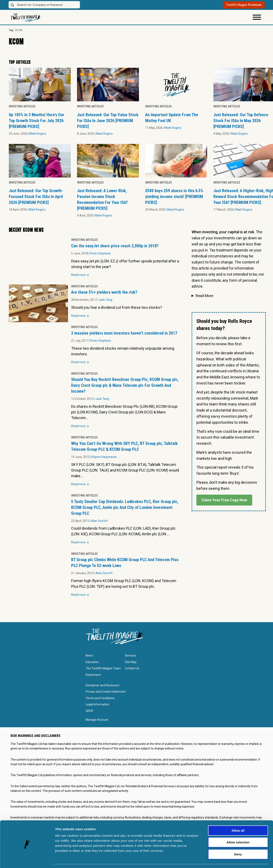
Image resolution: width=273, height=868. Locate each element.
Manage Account (97, 720)
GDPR (89, 711)
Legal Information (97, 704)
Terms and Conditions (100, 698)
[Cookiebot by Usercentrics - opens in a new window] (27, 860)
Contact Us (132, 668)
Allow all (238, 818)
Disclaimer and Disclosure (103, 685)
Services (131, 656)
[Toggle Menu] (257, 17)
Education (92, 662)
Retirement (93, 675)
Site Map (131, 662)
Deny (238, 841)
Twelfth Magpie (244, 5)
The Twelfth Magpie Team (103, 668)
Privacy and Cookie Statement (106, 692)
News (89, 656)
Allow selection (238, 830)
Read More (204, 296)
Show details (220, 860)
